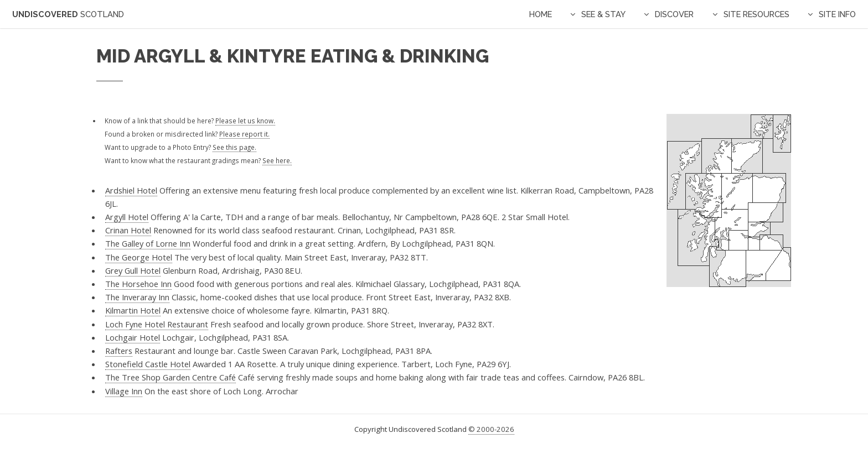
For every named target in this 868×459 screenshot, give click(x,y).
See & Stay (603, 14)
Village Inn (124, 391)
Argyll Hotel (127, 217)
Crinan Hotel (128, 230)
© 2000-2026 (491, 429)
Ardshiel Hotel (131, 190)
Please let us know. (245, 121)
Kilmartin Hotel (133, 310)
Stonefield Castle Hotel (148, 364)
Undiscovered (68, 14)
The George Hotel (139, 257)
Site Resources (756, 14)
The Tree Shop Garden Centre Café (170, 377)
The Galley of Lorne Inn (148, 243)
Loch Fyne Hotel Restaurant (157, 324)
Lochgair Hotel (133, 337)
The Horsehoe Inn (138, 284)
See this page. (234, 147)
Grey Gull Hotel (133, 270)
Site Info (837, 14)
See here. (277, 160)
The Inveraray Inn (137, 297)
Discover (674, 14)
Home (541, 14)
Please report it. (244, 134)
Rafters (119, 351)
